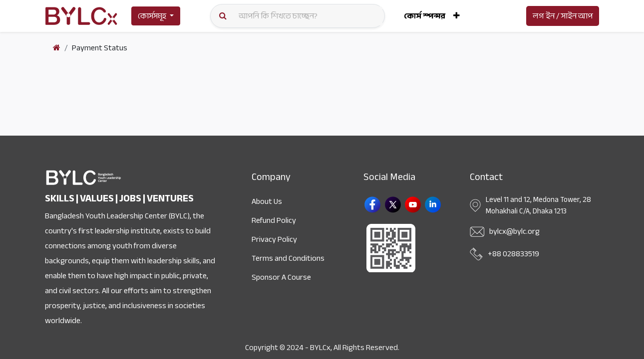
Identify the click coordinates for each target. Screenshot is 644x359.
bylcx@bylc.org (514, 231)
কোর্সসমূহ (152, 16)
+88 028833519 (513, 254)
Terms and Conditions (288, 258)
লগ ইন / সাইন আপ (563, 16)
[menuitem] (425, 16)
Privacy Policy (274, 239)
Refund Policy (274, 220)
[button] (457, 16)
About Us (267, 201)
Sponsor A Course (281, 277)
